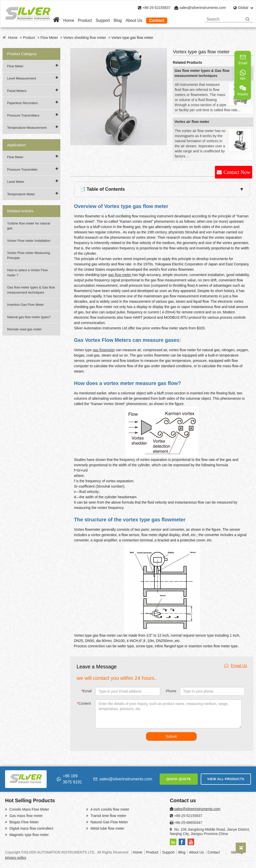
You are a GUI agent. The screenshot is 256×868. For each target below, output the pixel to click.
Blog (118, 20)
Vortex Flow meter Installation (29, 241)
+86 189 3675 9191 (69, 779)
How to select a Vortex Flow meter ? (27, 273)
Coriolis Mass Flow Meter (29, 809)
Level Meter (16, 182)
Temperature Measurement (27, 128)
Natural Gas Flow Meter (109, 822)
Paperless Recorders (22, 103)
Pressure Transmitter (22, 170)
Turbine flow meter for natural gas (29, 226)
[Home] (56, 20)
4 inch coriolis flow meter (109, 809)
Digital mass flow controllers (31, 828)
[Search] (248, 19)
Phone (171, 691)
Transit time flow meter (108, 816)
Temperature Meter (21, 194)
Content (84, 703)
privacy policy (16, 858)
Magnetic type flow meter (29, 835)
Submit (171, 736)
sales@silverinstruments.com (203, 8)
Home (69, 20)
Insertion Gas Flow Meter (25, 305)
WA (243, 75)
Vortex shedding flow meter (85, 38)
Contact (157, 20)
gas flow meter (120, 275)
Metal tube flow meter (107, 828)
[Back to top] (241, 848)
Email (86, 691)
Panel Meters (17, 91)
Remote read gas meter (24, 329)
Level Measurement (22, 78)
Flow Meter (49, 38)
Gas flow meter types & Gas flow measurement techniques (31, 290)
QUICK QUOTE (179, 779)
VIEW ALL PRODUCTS (226, 779)
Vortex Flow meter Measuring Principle (29, 255)
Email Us (236, 666)
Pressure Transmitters (23, 115)
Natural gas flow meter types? (29, 317)
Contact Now (237, 172)
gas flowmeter (104, 350)
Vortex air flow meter (192, 122)
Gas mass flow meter (25, 816)
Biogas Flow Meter (24, 822)
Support (103, 20)
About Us (134, 20)
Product (85, 20)
